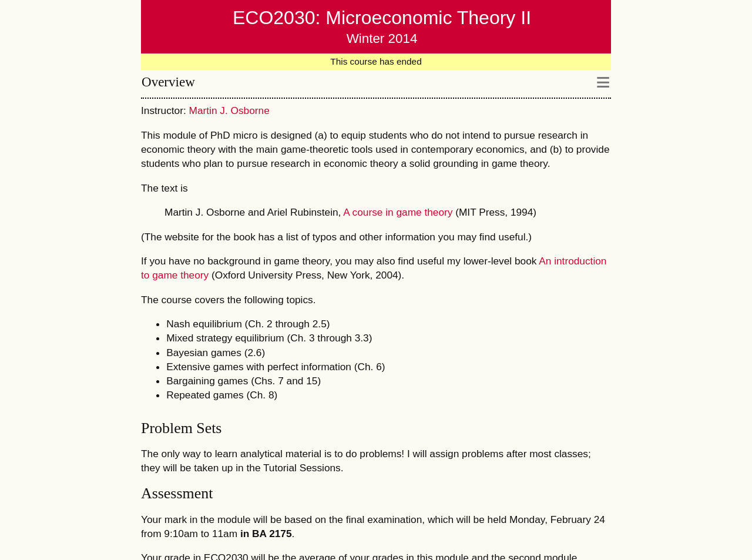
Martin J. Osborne (229, 110)
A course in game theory (398, 212)
